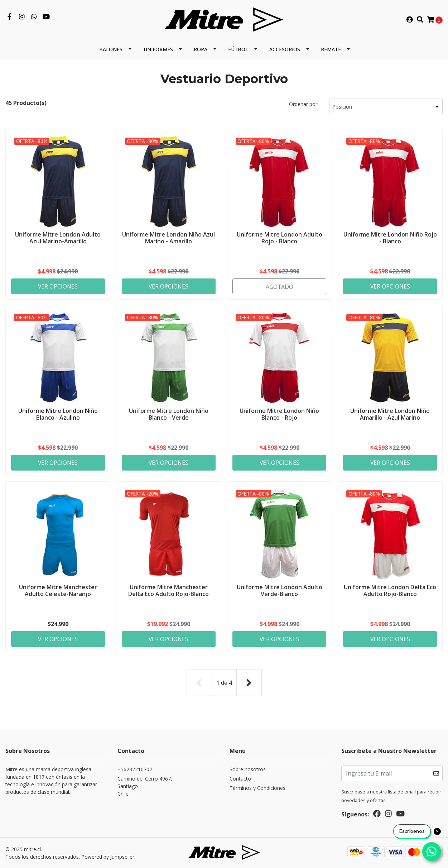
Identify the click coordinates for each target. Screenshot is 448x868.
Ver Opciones (58, 286)
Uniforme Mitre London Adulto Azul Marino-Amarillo (58, 237)
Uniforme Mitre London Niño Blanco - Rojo (279, 414)
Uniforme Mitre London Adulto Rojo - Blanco (280, 237)
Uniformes (158, 50)
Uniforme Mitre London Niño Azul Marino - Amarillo (168, 237)
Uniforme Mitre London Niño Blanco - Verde (169, 414)
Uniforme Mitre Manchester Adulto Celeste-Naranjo (58, 591)
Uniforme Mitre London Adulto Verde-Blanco (280, 591)
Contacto (240, 779)
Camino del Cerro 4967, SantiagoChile (145, 786)
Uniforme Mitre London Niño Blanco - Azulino (58, 414)
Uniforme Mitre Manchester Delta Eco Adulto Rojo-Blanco (168, 591)
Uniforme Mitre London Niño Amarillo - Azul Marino (390, 414)
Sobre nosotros (248, 770)
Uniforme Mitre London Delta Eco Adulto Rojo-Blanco (390, 591)
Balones (111, 50)
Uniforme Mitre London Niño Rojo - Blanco (390, 237)
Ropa (201, 50)
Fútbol (238, 50)
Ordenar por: (304, 104)
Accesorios (285, 50)
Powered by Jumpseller (108, 857)
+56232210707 (135, 770)
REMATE (331, 50)
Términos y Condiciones (257, 788)
